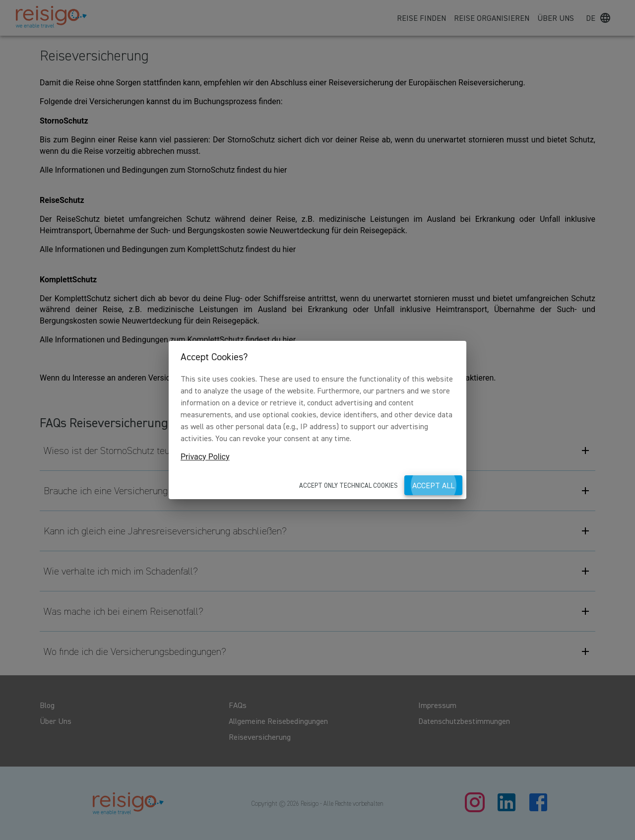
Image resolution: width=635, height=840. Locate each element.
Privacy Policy (205, 457)
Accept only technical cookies (349, 485)
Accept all (433, 485)
